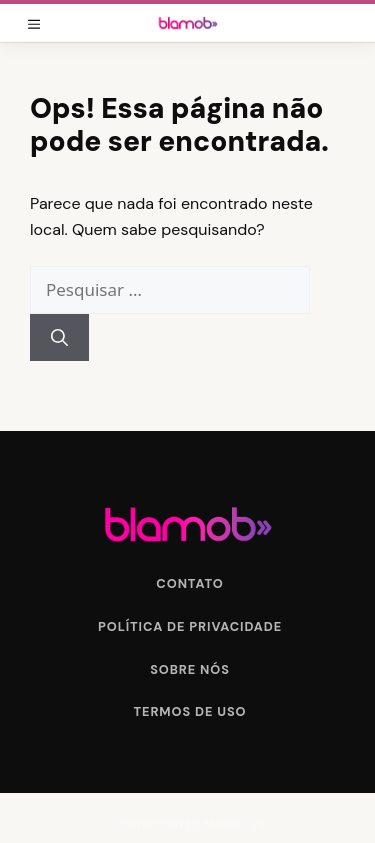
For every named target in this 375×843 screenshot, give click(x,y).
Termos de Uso (190, 711)
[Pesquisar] (59, 338)
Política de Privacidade (190, 626)
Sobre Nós (190, 669)
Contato (189, 583)
